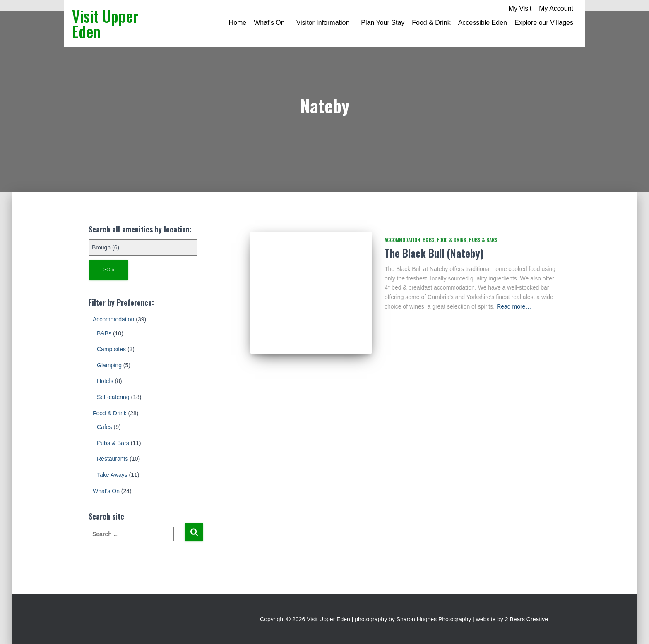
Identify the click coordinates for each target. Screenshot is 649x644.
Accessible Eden (483, 23)
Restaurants (112, 459)
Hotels (105, 381)
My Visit (520, 8)
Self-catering (113, 397)
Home (238, 23)
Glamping (109, 365)
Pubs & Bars (113, 443)
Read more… (514, 306)
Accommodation (113, 319)
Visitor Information (323, 23)
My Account (556, 8)
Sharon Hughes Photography (434, 619)
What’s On (269, 23)
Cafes (105, 427)
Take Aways (112, 475)
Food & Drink (431, 23)
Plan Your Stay (383, 23)
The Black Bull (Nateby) (434, 253)
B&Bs (104, 333)
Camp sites (111, 349)
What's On (106, 491)
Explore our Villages (544, 23)
